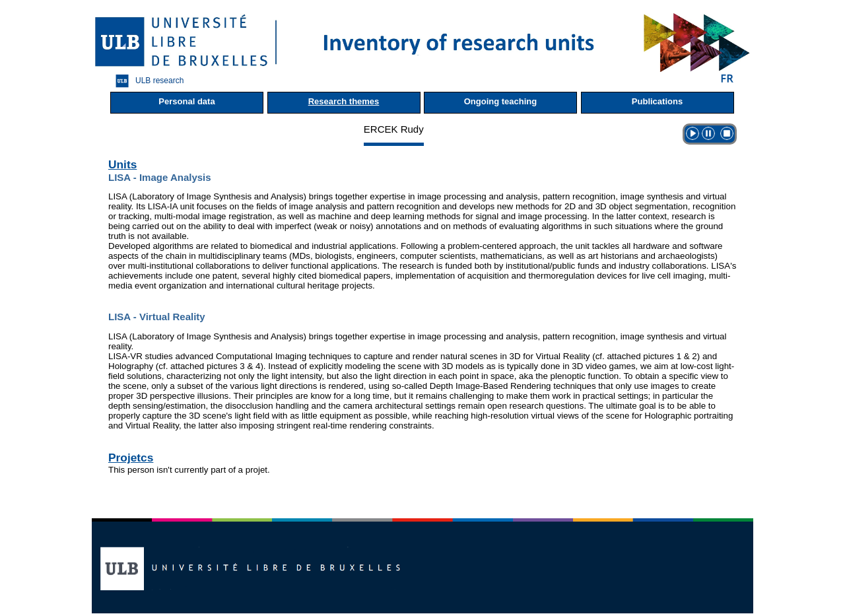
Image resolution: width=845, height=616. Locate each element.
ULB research (146, 81)
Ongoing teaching (501, 101)
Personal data (186, 101)
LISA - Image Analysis (160, 177)
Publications (657, 101)
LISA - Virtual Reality (157, 317)
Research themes (344, 101)
